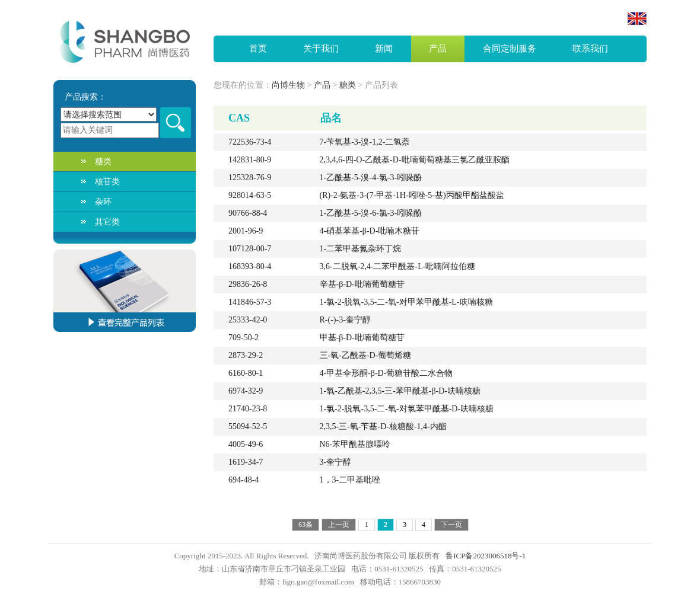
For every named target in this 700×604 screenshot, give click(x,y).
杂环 (103, 202)
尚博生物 (288, 85)
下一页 (451, 525)
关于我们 (321, 49)
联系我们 (590, 49)
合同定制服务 (510, 49)
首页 (258, 49)
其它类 (107, 222)
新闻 (384, 49)
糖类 (103, 162)
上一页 (339, 525)
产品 (438, 49)
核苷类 (107, 182)
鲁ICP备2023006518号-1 (486, 556)
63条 (306, 525)
